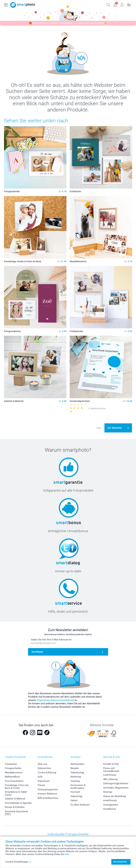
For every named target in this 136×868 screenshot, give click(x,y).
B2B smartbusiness (48, 798)
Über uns (42, 764)
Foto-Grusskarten (14, 781)
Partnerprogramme (48, 790)
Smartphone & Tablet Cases (16, 793)
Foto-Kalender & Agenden (18, 803)
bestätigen (37, 652)
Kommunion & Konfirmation (78, 787)
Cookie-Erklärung (47, 773)
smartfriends (110, 800)
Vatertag (75, 781)
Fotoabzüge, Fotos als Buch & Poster (17, 787)
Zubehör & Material (15, 799)
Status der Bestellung (115, 796)
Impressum (44, 781)
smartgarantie (111, 805)
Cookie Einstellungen (18, 862)
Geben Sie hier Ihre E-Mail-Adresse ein (51, 640)
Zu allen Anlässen (80, 805)
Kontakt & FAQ (111, 764)
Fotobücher (11, 764)
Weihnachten (77, 764)
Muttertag (76, 777)
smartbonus (110, 809)
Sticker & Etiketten (15, 807)
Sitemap (108, 792)
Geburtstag (76, 796)
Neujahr (75, 768)
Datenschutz (44, 768)
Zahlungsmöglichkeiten (116, 783)
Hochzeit (75, 792)
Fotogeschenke (13, 768)
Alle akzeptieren (120, 862)
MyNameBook (12, 777)
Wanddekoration (14, 773)
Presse (41, 785)
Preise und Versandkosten (111, 770)
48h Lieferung (110, 779)
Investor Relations (47, 794)
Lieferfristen (110, 775)
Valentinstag (77, 773)
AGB (40, 777)
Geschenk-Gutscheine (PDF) (16, 813)
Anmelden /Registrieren (116, 788)
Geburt (74, 800)
